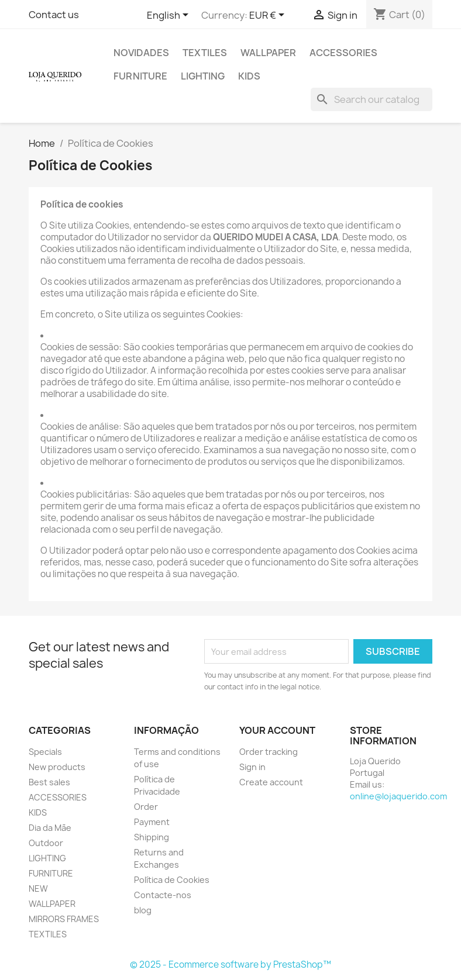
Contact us (54, 15)
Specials (45, 752)
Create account (271, 782)
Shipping (152, 837)
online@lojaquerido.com (398, 796)
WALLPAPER (268, 53)
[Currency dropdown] (269, 16)
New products (57, 767)
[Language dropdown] (170, 16)
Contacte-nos (163, 895)
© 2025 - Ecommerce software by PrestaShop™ (230, 965)
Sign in (252, 767)
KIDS (249, 76)
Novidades (141, 53)
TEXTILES (205, 53)
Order (146, 807)
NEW (38, 888)
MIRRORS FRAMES (64, 919)
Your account (277, 730)
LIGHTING (203, 76)
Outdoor (46, 843)
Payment (152, 822)
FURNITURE (140, 76)
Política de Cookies (172, 880)
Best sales (49, 782)
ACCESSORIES (343, 53)
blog (143, 910)
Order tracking (269, 752)
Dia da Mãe (50, 828)
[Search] (371, 99)
